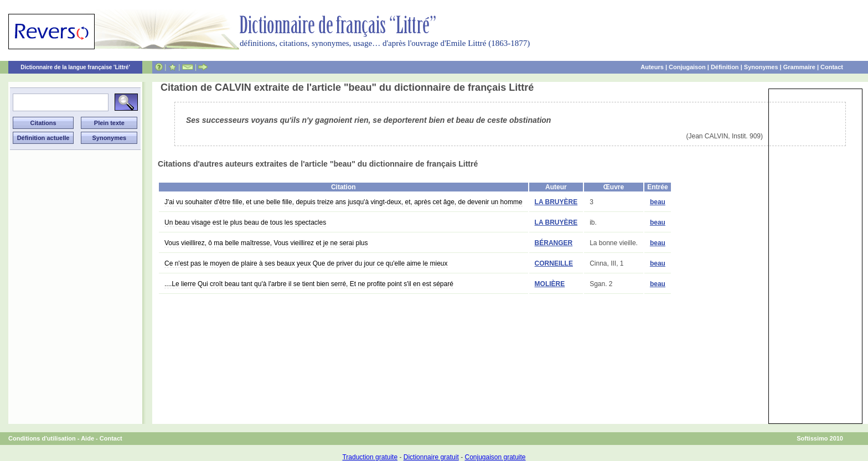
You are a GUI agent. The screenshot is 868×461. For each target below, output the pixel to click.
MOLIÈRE (550, 284)
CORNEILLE (554, 263)
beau (658, 202)
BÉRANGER (554, 243)
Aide (87, 438)
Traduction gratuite (370, 457)
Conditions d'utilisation (42, 438)
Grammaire (799, 67)
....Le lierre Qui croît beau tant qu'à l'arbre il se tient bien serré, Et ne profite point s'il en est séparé (309, 284)
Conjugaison (687, 67)
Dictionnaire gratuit (431, 457)
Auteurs (652, 67)
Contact (832, 67)
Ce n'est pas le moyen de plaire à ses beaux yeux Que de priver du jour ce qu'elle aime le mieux (306, 263)
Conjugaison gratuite (495, 457)
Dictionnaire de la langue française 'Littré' (75, 67)
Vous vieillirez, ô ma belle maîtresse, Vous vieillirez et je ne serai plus (266, 243)
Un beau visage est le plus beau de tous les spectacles (245, 222)
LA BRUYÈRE (556, 202)
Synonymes (761, 67)
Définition (725, 67)
